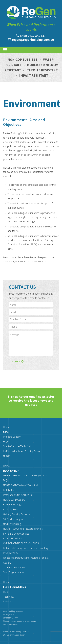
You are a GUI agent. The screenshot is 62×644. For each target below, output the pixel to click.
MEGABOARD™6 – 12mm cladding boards (25, 475)
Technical (8, 597)
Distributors (9, 490)
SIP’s (6, 432)
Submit (17, 361)
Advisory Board (11, 509)
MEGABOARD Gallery (14, 500)
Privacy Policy (11, 553)
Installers (8, 601)
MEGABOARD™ (11, 471)
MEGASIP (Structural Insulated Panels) (23, 529)
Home (6, 427)
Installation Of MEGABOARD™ (18, 495)
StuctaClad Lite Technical (17, 446)
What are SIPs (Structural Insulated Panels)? (26, 558)
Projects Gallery (12, 437)
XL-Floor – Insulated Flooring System (23, 451)
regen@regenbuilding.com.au (33, 40)
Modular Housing (12, 524)
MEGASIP (8, 456)
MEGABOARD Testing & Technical (21, 485)
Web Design (8, 635)
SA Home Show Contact (16, 534)
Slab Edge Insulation (14, 572)
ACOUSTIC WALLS (12, 538)
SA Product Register (14, 519)
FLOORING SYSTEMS (15, 587)
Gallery (7, 563)
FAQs (6, 441)
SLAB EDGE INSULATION (16, 567)
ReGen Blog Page (13, 504)
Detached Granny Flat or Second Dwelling (26, 548)
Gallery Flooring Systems (17, 514)
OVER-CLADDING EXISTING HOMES (21, 543)
